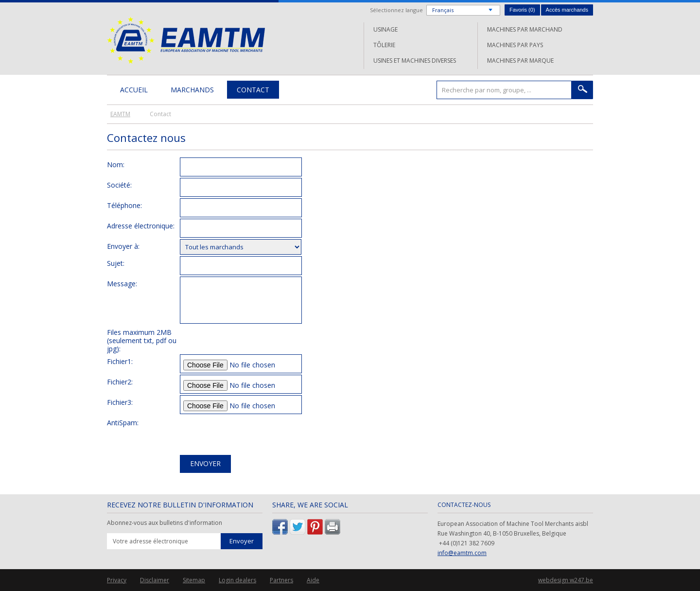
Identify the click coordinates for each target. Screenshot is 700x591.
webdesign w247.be (566, 580)
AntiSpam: (123, 422)
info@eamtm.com (462, 553)
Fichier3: (120, 402)
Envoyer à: (123, 246)
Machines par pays (515, 45)
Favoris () (522, 10)
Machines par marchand (525, 29)
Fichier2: (120, 382)
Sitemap (194, 580)
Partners (281, 580)
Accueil (134, 90)
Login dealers (237, 580)
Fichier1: (120, 361)
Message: (122, 283)
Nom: (116, 164)
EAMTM (186, 40)
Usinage (385, 29)
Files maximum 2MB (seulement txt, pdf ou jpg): (142, 340)
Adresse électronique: (141, 226)
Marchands (192, 90)
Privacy (117, 580)
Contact (253, 90)
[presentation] (254, 435)
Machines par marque (520, 61)
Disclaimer (155, 580)
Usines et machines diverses (415, 61)
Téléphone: (124, 205)
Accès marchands (567, 10)
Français (443, 10)
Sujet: (116, 263)
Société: (119, 185)
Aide (313, 580)
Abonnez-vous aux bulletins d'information (165, 523)
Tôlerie (384, 45)
